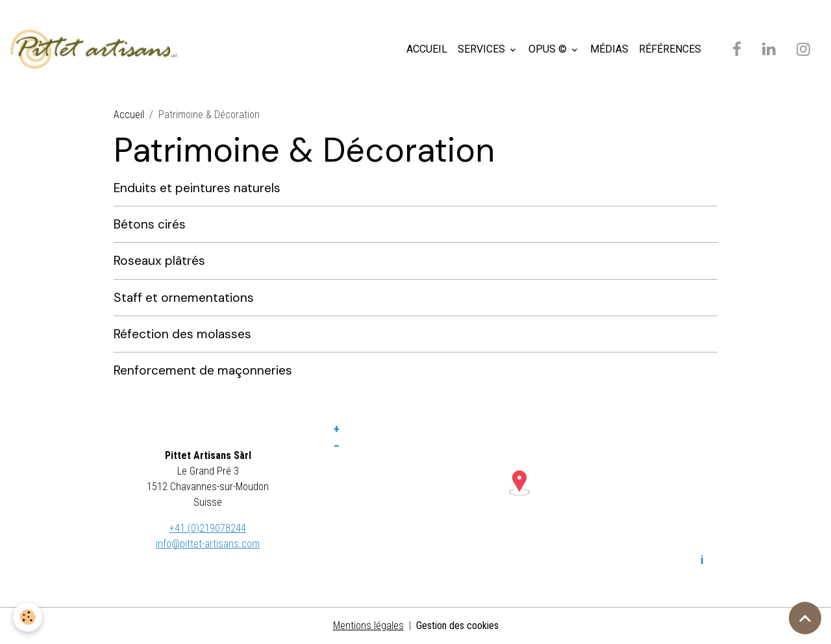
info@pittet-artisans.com (208, 544)
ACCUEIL (427, 49)
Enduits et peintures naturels (197, 188)
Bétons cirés (150, 224)
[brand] (96, 49)
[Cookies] (28, 617)
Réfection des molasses (182, 334)
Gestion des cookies (457, 625)
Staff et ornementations (184, 298)
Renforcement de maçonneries (203, 370)
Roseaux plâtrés (159, 261)
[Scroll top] (805, 618)
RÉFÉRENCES (670, 49)
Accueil (129, 115)
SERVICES (483, 49)
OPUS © (549, 49)
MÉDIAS (609, 49)
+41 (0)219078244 (208, 528)
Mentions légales (368, 625)
